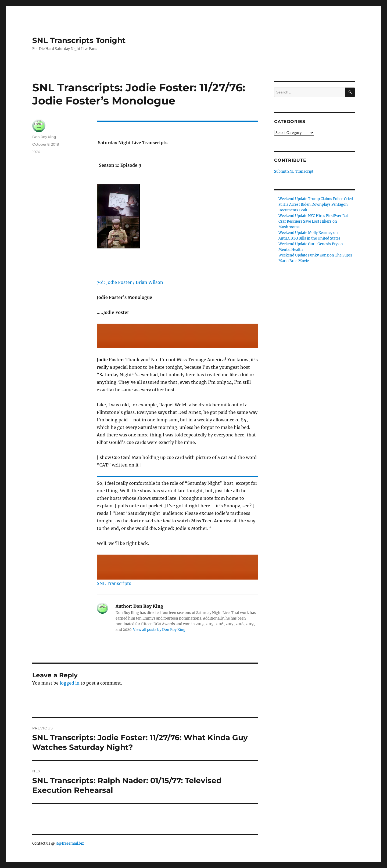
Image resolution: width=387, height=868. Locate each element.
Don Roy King (44, 137)
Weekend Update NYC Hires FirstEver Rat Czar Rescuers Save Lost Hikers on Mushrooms (313, 221)
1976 (36, 152)
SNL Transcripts (114, 583)
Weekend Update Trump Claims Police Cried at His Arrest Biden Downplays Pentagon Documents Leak (316, 205)
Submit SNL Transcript (294, 171)
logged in (70, 683)
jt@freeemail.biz (70, 843)
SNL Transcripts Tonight (79, 40)
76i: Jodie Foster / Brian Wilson (130, 282)
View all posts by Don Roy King (159, 630)
